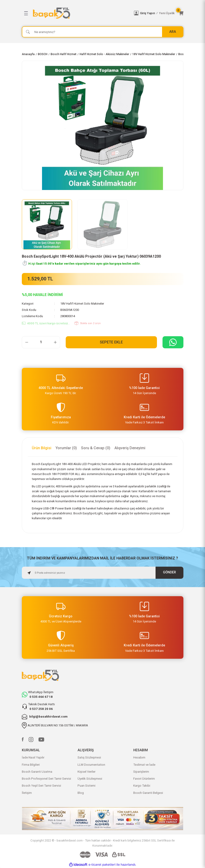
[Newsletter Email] (103, 573)
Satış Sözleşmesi (89, 757)
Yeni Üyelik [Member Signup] (167, 13)
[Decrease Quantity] (27, 342)
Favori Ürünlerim (144, 779)
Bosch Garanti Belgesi (148, 793)
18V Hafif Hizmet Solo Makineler (82, 304)
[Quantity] (41, 342)
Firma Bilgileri (31, 765)
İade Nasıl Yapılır (33, 757)
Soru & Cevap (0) (96, 448)
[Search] (103, 32)
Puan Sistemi (86, 786)
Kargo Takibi (142, 786)
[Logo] (81, 13)
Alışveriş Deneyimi (130, 448)
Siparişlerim (141, 772)
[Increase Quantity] (55, 342)
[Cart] (181, 13)
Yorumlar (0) (66, 448)
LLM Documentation (91, 765)
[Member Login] (136, 13)
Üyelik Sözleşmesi (90, 779)
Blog (81, 793)
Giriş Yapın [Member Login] (148, 13)
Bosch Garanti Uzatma (37, 772)
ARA (173, 32)
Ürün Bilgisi (42, 448)
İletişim (27, 793)
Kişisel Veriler (86, 772)
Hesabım (139, 757)
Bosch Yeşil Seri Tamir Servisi (41, 786)
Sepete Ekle (111, 342)
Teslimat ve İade (144, 765)
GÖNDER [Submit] (169, 572)
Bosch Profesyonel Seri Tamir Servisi (46, 779)
